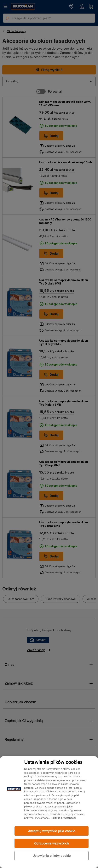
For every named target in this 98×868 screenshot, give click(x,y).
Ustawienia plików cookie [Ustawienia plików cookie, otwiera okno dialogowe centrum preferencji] (52, 856)
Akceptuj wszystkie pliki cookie (52, 831)
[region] (49, 812)
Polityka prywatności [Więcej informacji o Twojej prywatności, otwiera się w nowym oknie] (63, 818)
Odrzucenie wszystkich (51, 843)
